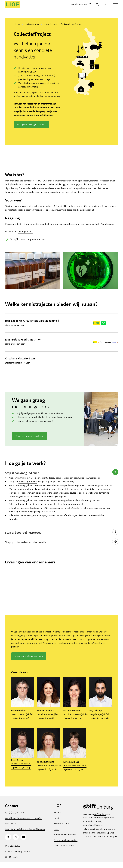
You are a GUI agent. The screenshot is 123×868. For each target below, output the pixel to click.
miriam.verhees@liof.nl (75, 772)
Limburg (100, 820)
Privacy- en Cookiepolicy (66, 846)
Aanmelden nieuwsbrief (65, 840)
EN (105, 4)
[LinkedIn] (8, 843)
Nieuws (57, 818)
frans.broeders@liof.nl (22, 720)
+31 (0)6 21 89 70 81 (47, 775)
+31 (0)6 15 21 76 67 (21, 724)
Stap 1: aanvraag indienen (19, 479)
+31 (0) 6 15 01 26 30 (21, 773)
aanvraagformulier (28, 488)
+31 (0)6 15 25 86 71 (47, 724)
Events (57, 824)
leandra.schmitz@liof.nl (49, 720)
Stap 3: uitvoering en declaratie (22, 548)
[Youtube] (23, 843)
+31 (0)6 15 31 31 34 (73, 724)
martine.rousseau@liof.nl (76, 720)
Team (56, 835)
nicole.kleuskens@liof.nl (49, 772)
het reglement (25, 237)
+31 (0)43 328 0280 (14, 818)
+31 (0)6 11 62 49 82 (73, 775)
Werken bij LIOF (61, 829)
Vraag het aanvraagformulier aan (28, 245)
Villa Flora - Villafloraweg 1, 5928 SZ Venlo (25, 835)
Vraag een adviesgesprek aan (31, 124)
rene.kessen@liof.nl (21, 770)
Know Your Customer (64, 851)
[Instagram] (16, 843)
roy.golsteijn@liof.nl (99, 720)
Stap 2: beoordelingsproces (20, 539)
